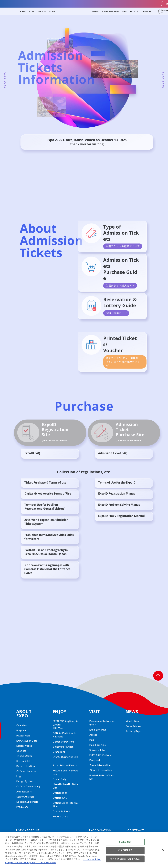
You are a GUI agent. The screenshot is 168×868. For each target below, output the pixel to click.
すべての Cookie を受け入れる (125, 859)
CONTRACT (148, 11)
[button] (158, 676)
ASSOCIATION (130, 11)
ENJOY (42, 11)
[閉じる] (163, 850)
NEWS (95, 11)
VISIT (52, 11)
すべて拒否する (125, 850)
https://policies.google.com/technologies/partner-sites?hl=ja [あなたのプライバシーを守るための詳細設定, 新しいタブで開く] (53, 861)
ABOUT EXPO (28, 11)
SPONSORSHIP (110, 11)
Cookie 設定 (125, 842)
